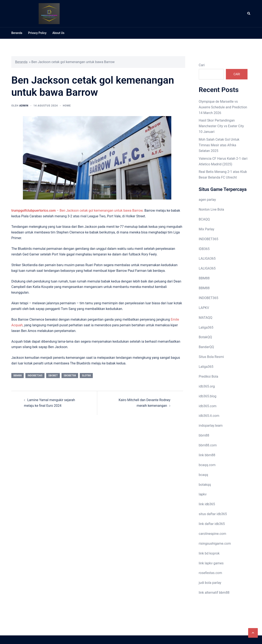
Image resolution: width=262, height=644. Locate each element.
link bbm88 (207, 455)
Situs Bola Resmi (211, 357)
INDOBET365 (209, 239)
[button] (253, 633)
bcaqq (203, 475)
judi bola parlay (210, 583)
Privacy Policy (37, 33)
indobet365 (35, 376)
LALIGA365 (207, 259)
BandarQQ (206, 347)
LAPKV (204, 308)
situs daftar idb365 (213, 514)
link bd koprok (209, 553)
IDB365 (204, 249)
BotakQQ (205, 337)
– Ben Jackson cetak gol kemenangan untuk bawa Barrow (77, 211)
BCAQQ (204, 219)
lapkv (203, 494)
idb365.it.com (209, 416)
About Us (58, 33)
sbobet (53, 376)
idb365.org (207, 386)
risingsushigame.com (215, 544)
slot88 (86, 376)
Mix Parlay (207, 229)
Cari (202, 65)
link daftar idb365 (212, 524)
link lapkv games (211, 563)
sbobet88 (70, 376)
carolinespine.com (213, 534)
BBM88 (204, 278)
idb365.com (208, 406)
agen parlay (207, 200)
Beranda (17, 33)
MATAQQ (206, 318)
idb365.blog (208, 396)
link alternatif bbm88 (214, 593)
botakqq (205, 485)
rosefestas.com (210, 573)
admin (24, 106)
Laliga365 (206, 327)
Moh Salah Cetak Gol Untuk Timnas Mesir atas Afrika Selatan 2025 (219, 145)
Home (67, 106)
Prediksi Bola (209, 376)
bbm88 (18, 376)
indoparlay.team (211, 426)
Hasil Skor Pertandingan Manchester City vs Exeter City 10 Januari (221, 126)
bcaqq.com (207, 465)
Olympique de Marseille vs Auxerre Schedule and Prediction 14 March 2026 (223, 107)
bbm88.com (208, 445)
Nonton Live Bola (212, 209)
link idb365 (207, 504)
